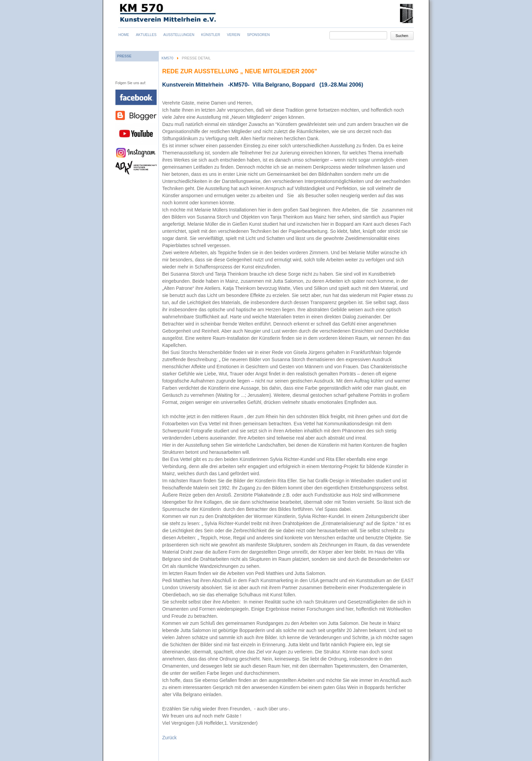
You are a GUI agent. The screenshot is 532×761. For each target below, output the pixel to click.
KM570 (167, 58)
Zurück (169, 738)
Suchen (402, 36)
